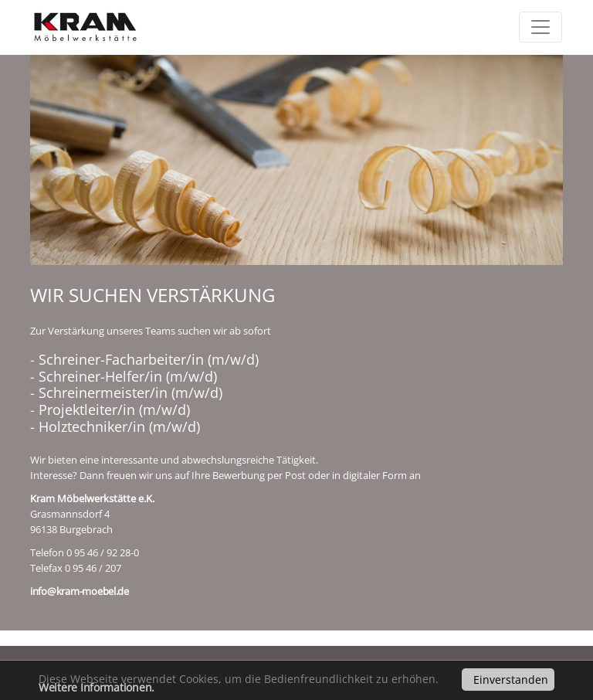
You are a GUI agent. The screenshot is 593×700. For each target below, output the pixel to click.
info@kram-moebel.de (80, 591)
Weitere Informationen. (97, 687)
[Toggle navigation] (540, 27)
